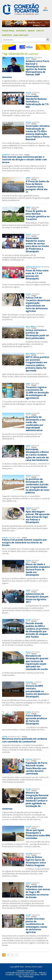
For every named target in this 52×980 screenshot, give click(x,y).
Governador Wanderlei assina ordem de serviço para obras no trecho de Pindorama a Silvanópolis (37, 245)
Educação (29, 682)
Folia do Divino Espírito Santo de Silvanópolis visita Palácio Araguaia (36, 861)
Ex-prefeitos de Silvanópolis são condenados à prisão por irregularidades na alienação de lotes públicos (38, 486)
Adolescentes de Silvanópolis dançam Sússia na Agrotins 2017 (37, 598)
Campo (28, 178)
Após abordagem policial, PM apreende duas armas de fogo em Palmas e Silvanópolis (38, 517)
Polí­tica (29, 759)
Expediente (21, 31)
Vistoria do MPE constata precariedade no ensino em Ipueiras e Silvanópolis (37, 691)
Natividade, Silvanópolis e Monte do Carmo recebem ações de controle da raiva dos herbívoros (37, 455)
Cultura (29, 854)
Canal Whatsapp (21, 35)
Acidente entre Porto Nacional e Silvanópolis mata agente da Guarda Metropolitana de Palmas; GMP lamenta (26, 69)
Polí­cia (28, 294)
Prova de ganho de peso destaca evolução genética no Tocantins (38, 215)
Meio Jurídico (31, 327)
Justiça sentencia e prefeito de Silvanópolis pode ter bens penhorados (37, 334)
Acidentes (30, 58)
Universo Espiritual (33, 267)
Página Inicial (8, 31)
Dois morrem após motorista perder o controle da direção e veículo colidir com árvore (24, 159)
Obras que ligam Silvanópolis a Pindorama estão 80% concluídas (38, 834)
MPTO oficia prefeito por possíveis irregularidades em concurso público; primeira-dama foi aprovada (37, 364)
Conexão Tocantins (25, 971)
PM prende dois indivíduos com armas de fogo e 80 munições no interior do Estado (38, 892)
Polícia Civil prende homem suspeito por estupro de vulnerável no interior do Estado (24, 542)
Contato (40, 31)
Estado (28, 93)
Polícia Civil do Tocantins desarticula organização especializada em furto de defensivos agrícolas (38, 304)
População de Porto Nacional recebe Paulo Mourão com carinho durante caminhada (36, 768)
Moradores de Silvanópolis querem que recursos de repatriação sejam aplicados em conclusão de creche (37, 662)
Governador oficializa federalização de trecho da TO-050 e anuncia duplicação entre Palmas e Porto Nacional (38, 133)
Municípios (7, 35)
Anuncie (31, 31)
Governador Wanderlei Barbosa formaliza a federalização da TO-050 (37, 102)
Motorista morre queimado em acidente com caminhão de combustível (25, 740)
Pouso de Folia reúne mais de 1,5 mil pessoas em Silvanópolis (37, 275)
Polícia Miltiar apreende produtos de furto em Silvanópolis (36, 720)
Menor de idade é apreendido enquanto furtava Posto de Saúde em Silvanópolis (38, 570)
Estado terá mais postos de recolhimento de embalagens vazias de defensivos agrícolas (36, 925)
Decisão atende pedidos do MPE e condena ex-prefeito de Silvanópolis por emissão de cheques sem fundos (37, 630)
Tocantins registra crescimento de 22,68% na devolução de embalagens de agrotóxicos (37, 393)
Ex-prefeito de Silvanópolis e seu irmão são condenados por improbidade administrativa (35, 424)
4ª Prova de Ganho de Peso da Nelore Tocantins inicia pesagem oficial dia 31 (37, 187)
